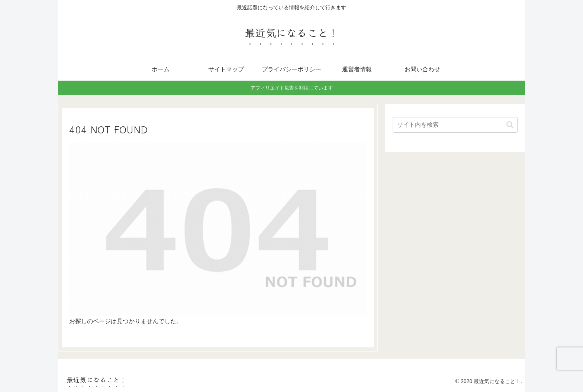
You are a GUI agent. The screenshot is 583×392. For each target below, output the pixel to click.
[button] (510, 125)
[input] (455, 125)
